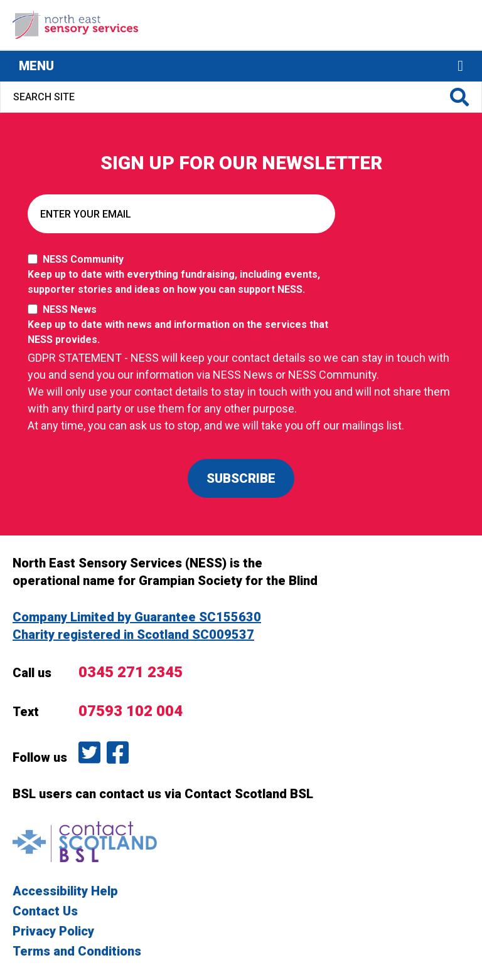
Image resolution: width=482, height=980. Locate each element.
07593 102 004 (131, 711)
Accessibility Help (65, 891)
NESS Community (185, 275)
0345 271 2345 (131, 672)
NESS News (185, 325)
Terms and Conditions (77, 951)
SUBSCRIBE (241, 478)
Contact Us (45, 911)
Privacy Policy (53, 931)
